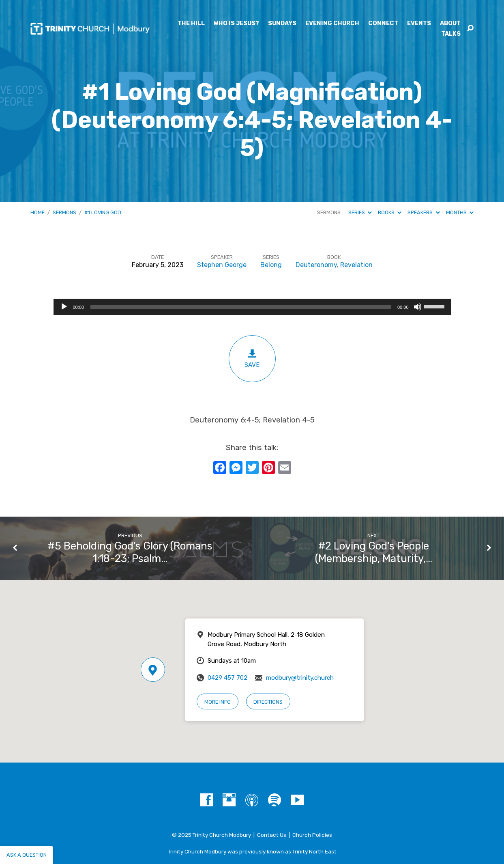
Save (252, 359)
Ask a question (27, 855)
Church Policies (312, 835)
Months (460, 212)
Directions (268, 702)
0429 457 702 (227, 678)
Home (38, 212)
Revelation (356, 265)
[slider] (241, 307)
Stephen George (222, 265)
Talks (451, 34)
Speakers (424, 212)
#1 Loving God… (104, 212)
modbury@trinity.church (300, 678)
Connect (383, 24)
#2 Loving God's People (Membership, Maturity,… (374, 552)
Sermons (64, 212)
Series (360, 212)
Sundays (282, 24)
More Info (218, 702)
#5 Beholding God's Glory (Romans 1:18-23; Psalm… (130, 552)
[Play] (64, 307)
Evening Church (332, 24)
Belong (271, 265)
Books (390, 212)
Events (419, 24)
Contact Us (272, 835)
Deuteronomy (316, 265)
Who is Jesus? (236, 24)
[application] (252, 307)
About (450, 24)
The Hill (191, 24)
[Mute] (418, 307)
